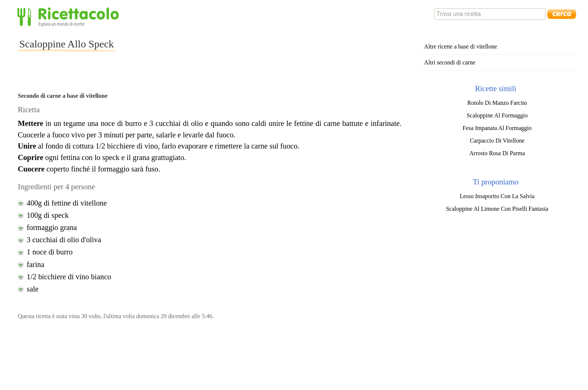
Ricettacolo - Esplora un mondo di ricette (70, 16)
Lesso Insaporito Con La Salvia (497, 196)
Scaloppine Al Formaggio (497, 115)
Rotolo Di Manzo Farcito (497, 103)
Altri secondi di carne (450, 62)
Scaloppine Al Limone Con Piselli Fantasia (497, 209)
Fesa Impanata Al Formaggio (497, 128)
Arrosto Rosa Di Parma (497, 153)
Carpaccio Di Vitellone (497, 141)
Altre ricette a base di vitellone (461, 46)
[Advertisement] (250, 50)
